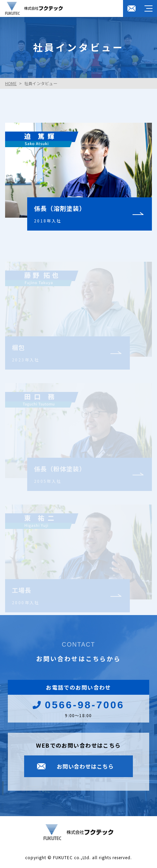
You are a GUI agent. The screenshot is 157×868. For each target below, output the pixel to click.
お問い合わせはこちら (85, 766)
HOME (11, 83)
